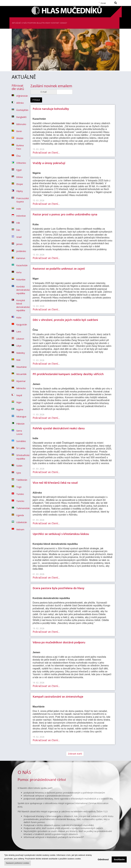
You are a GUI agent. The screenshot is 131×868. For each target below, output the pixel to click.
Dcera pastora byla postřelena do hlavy (59, 588)
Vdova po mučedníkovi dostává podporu (59, 642)
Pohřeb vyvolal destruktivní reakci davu (59, 428)
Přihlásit (36, 100)
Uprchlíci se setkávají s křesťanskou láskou (61, 534)
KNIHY (48, 23)
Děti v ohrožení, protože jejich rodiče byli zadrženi (65, 320)
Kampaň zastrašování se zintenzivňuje (58, 697)
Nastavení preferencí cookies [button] (18, 863)
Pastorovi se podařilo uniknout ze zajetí (59, 269)
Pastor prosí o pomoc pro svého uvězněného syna (65, 214)
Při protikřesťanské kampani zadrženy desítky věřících (68, 374)
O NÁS (24, 23)
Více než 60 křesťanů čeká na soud (55, 483)
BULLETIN (41, 23)
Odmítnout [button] (103, 859)
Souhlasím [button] (119, 859)
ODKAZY (63, 23)
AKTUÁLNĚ (16, 23)
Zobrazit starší (75, 754)
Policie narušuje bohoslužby (51, 109)
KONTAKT (55, 23)
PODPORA (32, 23)
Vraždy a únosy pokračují (49, 163)
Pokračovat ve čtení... (46, 153)
